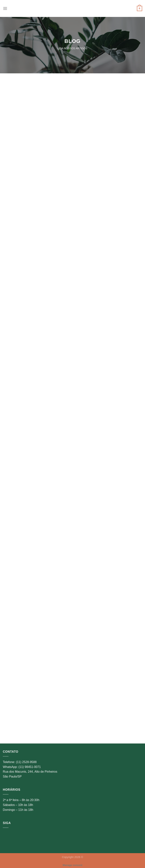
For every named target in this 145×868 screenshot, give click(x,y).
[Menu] (5, 8)
